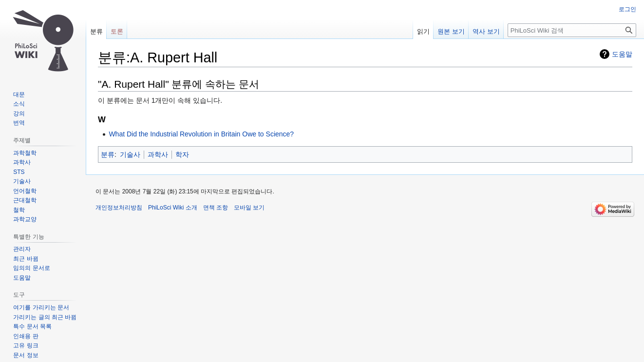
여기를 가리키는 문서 (41, 307)
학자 (182, 154)
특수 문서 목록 (32, 326)
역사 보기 (486, 31)
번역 (19, 123)
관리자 (22, 249)
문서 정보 (26, 355)
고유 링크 (26, 345)
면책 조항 (216, 208)
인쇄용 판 (26, 336)
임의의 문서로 (31, 268)
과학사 (158, 154)
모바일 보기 (249, 208)
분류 (108, 154)
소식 (19, 104)
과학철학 (25, 153)
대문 (19, 95)
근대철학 (25, 200)
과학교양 (25, 219)
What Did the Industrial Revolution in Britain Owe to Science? (201, 134)
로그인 (627, 9)
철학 (19, 210)
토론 (117, 31)
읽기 (423, 31)
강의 (19, 114)
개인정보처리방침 (119, 208)
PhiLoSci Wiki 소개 (173, 208)
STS (19, 172)
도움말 (622, 54)
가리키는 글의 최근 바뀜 (45, 317)
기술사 (130, 154)
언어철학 (25, 191)
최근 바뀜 (26, 259)
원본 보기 (451, 31)
